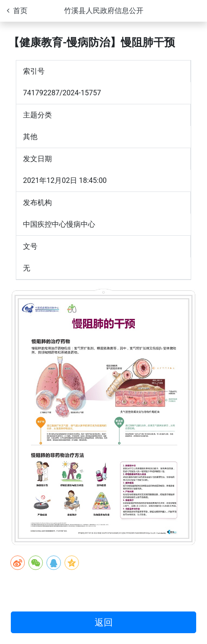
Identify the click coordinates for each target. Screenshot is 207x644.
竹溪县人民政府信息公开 (104, 11)
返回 (104, 622)
